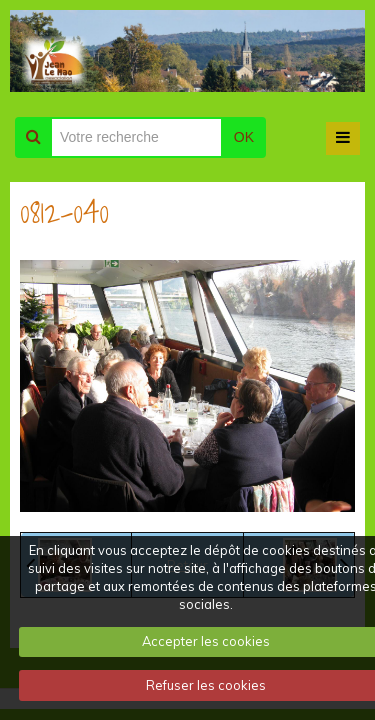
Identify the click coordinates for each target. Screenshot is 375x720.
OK (244, 137)
